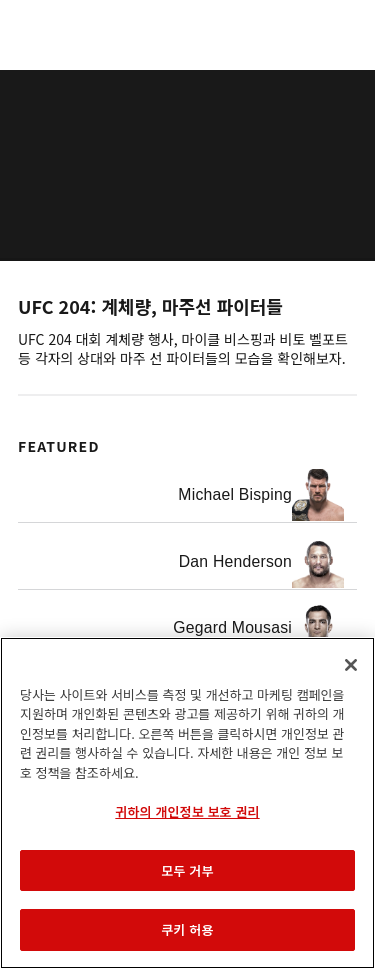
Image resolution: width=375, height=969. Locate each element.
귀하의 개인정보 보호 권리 (187, 811)
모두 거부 (187, 870)
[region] (187, 803)
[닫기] (351, 665)
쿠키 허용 (187, 929)
